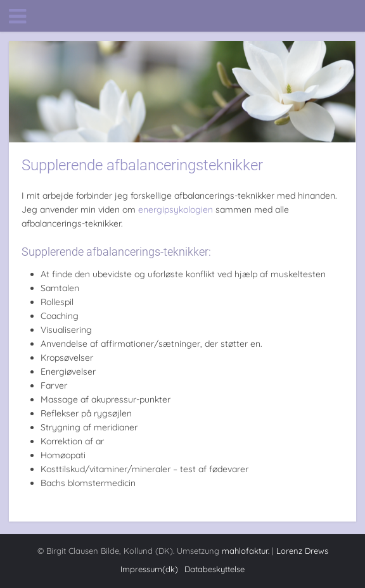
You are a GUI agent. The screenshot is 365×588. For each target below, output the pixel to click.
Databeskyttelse (215, 569)
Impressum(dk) (149, 569)
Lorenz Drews (302, 551)
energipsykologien (176, 210)
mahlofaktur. (246, 551)
